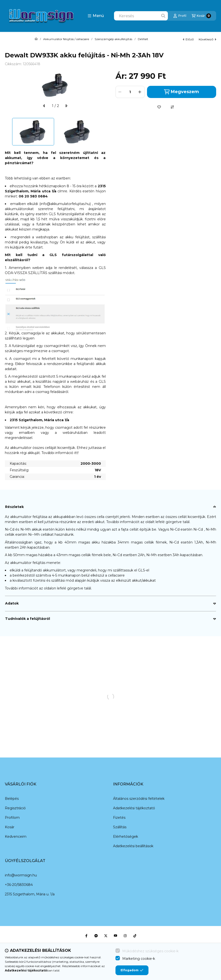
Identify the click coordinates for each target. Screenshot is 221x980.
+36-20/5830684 (19, 885)
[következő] (66, 106)
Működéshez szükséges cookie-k (150, 951)
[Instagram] (125, 936)
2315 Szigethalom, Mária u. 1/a (30, 894)
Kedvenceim (16, 837)
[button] (96, 16)
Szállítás (120, 827)
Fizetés (119, 818)
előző (188, 39)
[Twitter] (106, 936)
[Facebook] (86, 936)
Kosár (10, 827)
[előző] (44, 106)
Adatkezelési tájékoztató (134, 808)
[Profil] (180, 16)
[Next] (103, 132)
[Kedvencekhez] (159, 107)
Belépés (12, 799)
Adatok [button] (12, 603)
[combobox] (141, 16)
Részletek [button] (14, 507)
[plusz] (140, 92)
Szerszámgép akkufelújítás (113, 39)
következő (207, 39)
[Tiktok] (135, 936)
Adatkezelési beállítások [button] (133, 846)
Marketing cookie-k (139, 959)
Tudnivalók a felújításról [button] (28, 619)
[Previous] (7, 132)
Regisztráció (15, 808)
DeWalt (143, 39)
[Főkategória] (36, 39)
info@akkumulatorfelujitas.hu (65, 204)
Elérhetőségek (126, 837)
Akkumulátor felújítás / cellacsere (66, 39)
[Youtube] (115, 936)
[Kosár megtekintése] (201, 16)
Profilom (12, 818)
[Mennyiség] (130, 92)
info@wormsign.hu (21, 875)
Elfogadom (132, 970)
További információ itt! (60, 453)
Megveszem (181, 92)
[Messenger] (96, 936)
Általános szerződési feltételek (139, 799)
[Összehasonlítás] (172, 107)
